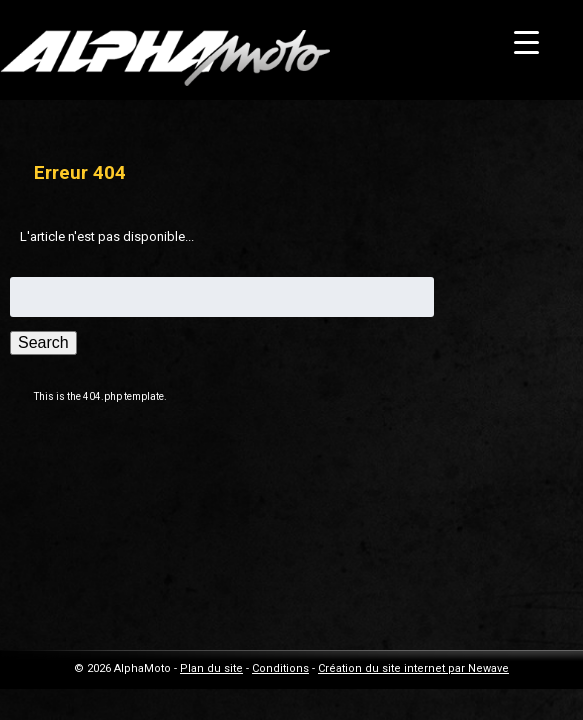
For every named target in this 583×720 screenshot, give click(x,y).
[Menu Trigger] (526, 42)
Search (43, 342)
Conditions (280, 668)
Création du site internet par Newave (413, 668)
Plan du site (211, 668)
